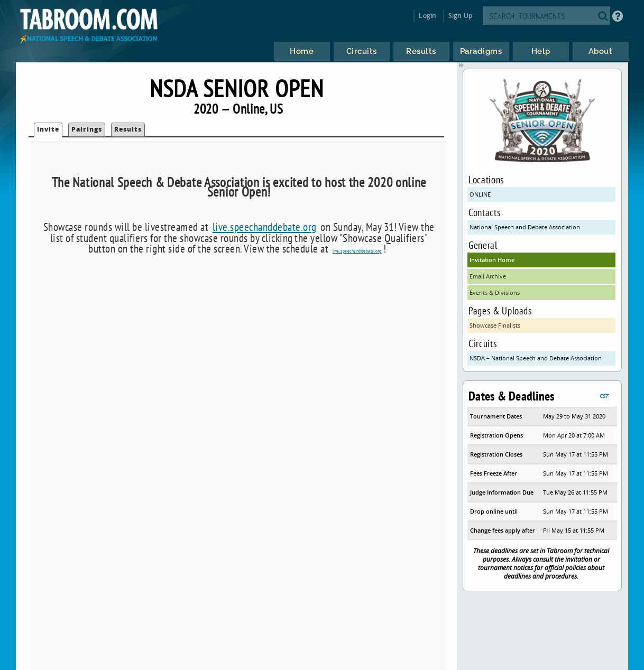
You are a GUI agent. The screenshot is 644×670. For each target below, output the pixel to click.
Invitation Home (492, 260)
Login (427, 16)
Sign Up (460, 16)
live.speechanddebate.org (265, 227)
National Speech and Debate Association (525, 227)
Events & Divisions (495, 292)
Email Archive (488, 276)
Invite (48, 129)
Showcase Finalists (495, 325)
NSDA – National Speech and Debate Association (536, 358)
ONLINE (480, 194)
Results (128, 129)
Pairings (87, 129)
